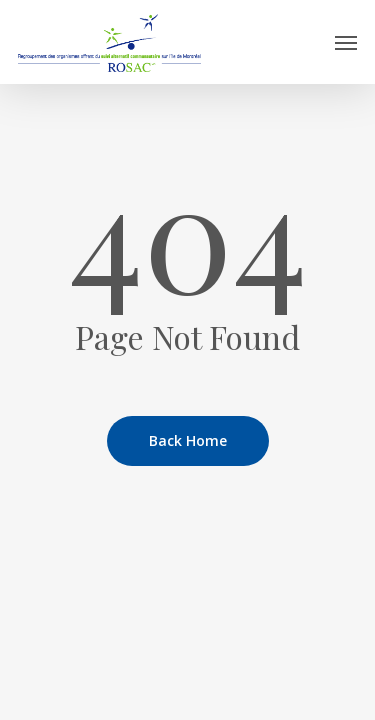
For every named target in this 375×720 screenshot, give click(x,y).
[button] (346, 42)
